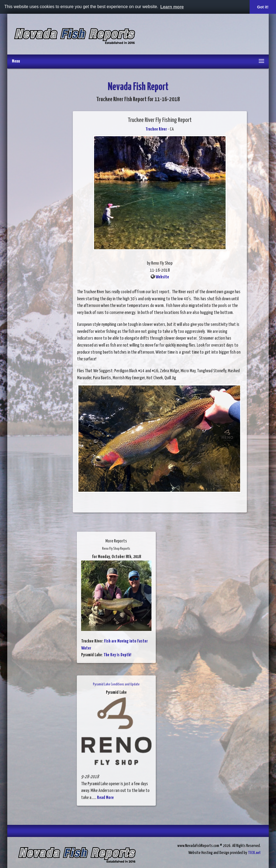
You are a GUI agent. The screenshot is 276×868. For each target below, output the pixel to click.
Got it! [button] (263, 7)
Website (162, 277)
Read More (105, 798)
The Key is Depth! (117, 655)
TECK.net (254, 853)
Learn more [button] (172, 7)
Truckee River (156, 129)
